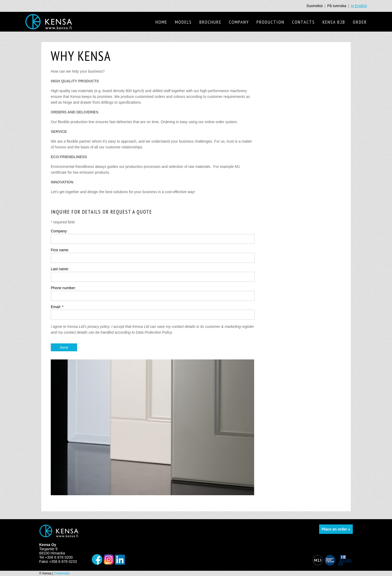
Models (183, 22)
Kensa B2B (334, 22)
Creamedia (62, 573)
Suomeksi (315, 6)
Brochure (210, 22)
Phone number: (63, 288)
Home (161, 22)
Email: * (57, 307)
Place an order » (336, 529)
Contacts (303, 22)
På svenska (337, 6)
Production (270, 22)
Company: (59, 231)
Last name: (60, 269)
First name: (60, 250)
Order (360, 22)
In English (359, 6)
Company (239, 22)
